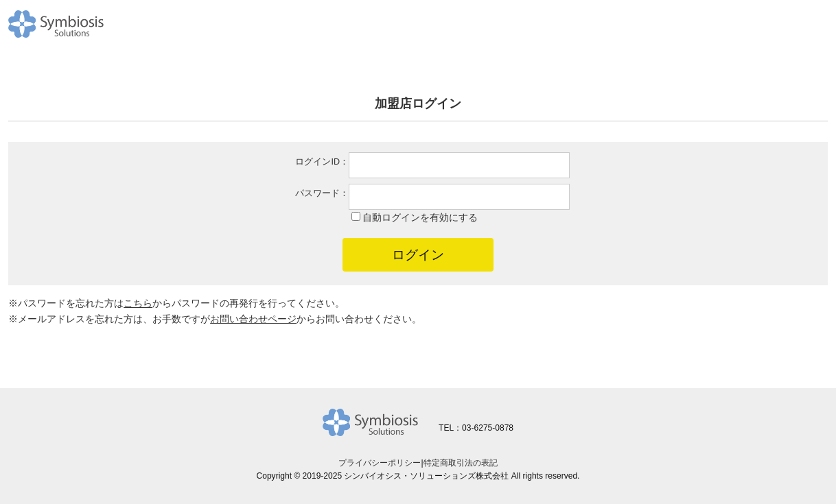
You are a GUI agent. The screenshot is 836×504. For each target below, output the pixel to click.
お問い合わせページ (253, 319)
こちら (138, 303)
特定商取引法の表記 (461, 463)
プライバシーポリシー (380, 463)
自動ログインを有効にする (420, 217)
